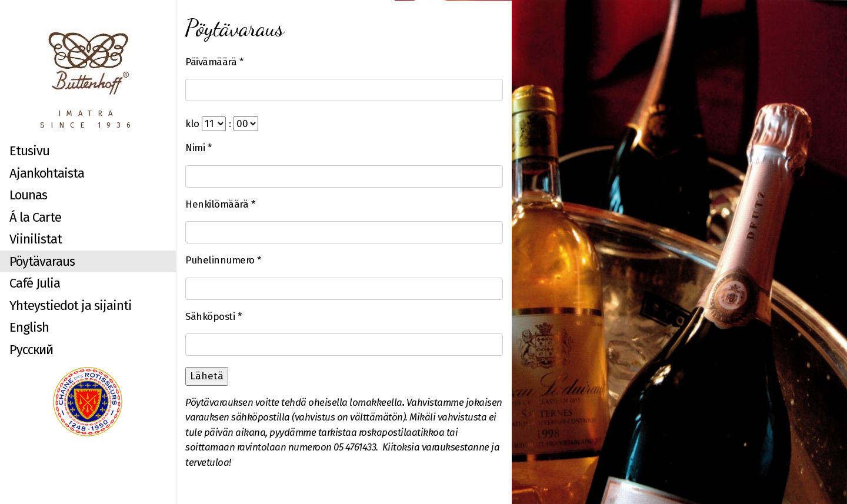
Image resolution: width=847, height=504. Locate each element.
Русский (31, 350)
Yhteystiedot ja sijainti (71, 306)
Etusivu (29, 151)
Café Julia (35, 283)
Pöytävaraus (42, 261)
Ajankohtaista (47, 173)
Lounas (28, 195)
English (29, 327)
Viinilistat (36, 239)
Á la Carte (35, 217)
